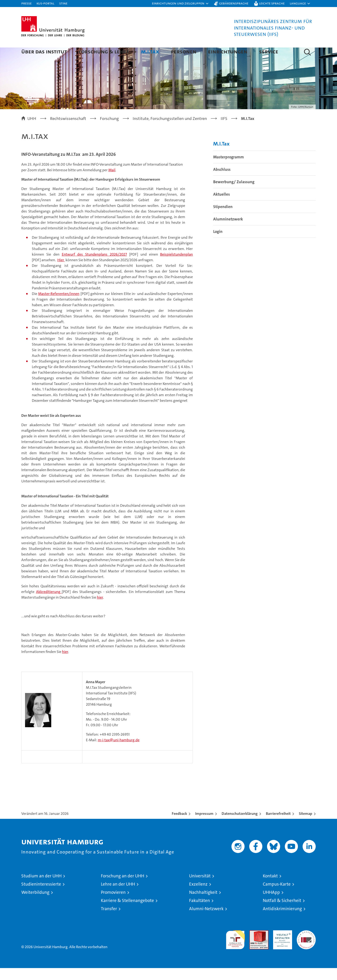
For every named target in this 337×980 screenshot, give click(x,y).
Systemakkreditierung (306, 945)
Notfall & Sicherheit (282, 912)
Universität (200, 888)
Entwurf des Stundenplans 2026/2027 (94, 266)
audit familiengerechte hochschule (235, 950)
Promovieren (113, 904)
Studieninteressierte (41, 896)
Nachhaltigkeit (203, 904)
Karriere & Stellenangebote (127, 912)
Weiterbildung (35, 904)
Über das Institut (44, 51)
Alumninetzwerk (228, 231)
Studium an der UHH (41, 888)
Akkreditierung (49, 604)
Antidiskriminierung (282, 921)
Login (218, 243)
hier (100, 609)
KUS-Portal (45, 3)
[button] (180, 4)
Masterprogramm (229, 169)
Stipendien (223, 219)
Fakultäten (200, 912)
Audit (254, 945)
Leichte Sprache (272, 3)
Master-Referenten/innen (59, 306)
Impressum (204, 825)
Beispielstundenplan (176, 266)
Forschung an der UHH (123, 888)
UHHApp (271, 904)
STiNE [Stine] (63, 3)
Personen (184, 51)
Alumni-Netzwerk (206, 921)
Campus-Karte (277, 896)
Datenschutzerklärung (240, 825)
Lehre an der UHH (118, 896)
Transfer (109, 921)
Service (269, 51)
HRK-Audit (281, 945)
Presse (26, 3)
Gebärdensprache (234, 3)
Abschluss (222, 181)
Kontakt (270, 888)
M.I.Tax (150, 51)
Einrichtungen (228, 51)
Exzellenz (198, 896)
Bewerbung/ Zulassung (234, 194)
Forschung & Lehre (104, 51)
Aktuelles (222, 206)
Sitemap (306, 825)
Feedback (179, 825)
